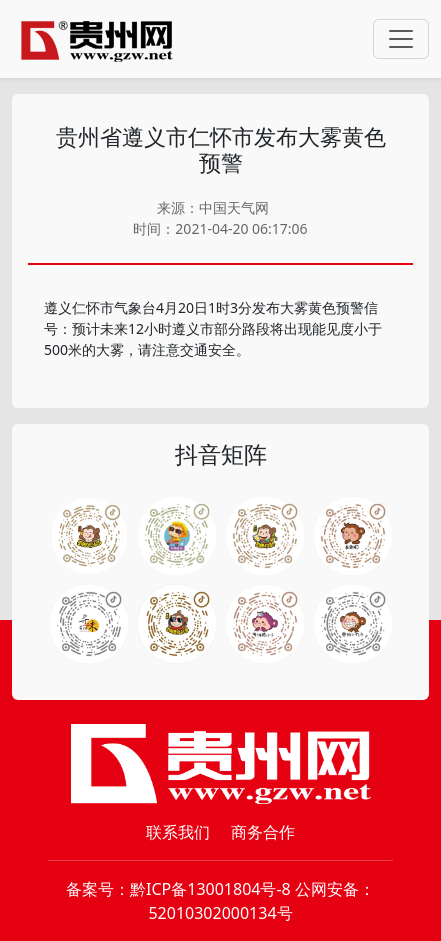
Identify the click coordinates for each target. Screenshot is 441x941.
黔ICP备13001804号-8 (210, 889)
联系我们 (178, 832)
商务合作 (263, 832)
